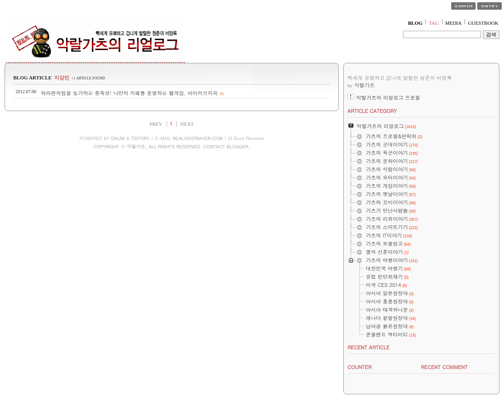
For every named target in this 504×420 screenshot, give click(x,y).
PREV (156, 124)
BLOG (415, 23)
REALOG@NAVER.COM (198, 138)
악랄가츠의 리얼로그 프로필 (388, 98)
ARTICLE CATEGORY (372, 111)
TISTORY (140, 138)
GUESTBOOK (483, 23)
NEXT (187, 124)
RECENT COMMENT (444, 367)
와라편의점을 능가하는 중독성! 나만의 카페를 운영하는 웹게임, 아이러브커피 (129, 93)
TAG (434, 23)
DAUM (118, 138)
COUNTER (360, 367)
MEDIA (454, 23)
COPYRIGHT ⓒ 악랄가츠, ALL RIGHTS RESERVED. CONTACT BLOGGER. (172, 146)
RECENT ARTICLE (369, 347)
